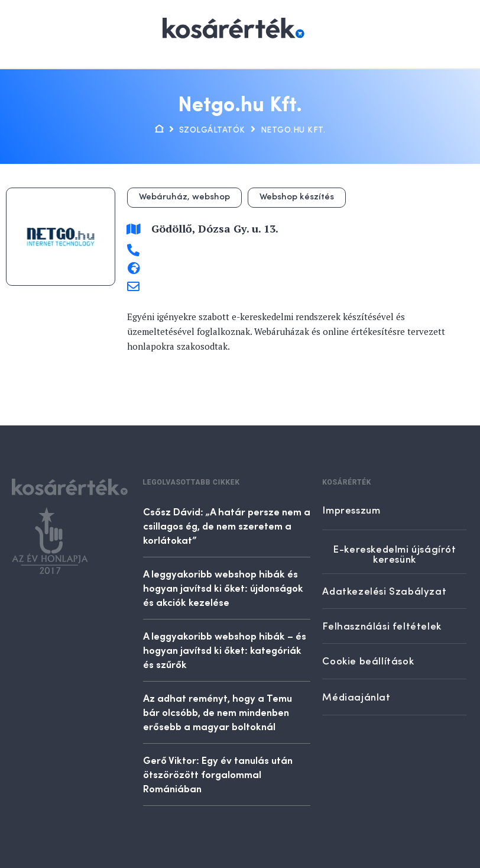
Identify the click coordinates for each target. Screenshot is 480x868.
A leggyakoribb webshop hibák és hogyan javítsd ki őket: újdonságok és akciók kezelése (223, 588)
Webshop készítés (297, 197)
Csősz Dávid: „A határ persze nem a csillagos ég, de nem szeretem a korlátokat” (227, 525)
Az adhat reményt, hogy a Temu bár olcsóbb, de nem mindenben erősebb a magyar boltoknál (218, 712)
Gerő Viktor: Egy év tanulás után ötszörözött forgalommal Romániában (218, 774)
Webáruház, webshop (184, 197)
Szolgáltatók (212, 130)
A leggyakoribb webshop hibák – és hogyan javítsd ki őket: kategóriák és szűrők (225, 650)
